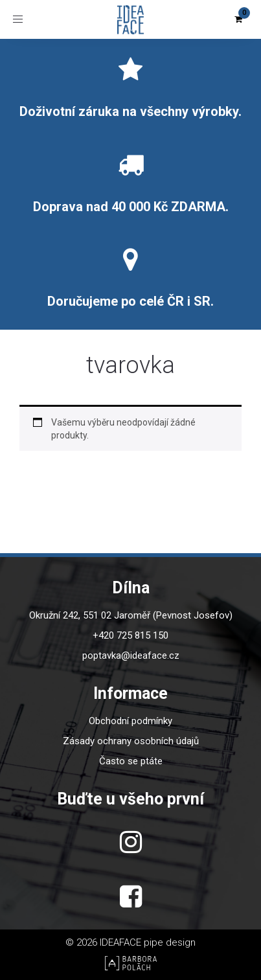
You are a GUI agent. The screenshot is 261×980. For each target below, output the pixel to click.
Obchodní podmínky (130, 721)
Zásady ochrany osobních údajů (131, 741)
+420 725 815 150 (130, 635)
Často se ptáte (131, 761)
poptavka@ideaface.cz (131, 655)
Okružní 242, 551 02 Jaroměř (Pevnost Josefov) (131, 615)
